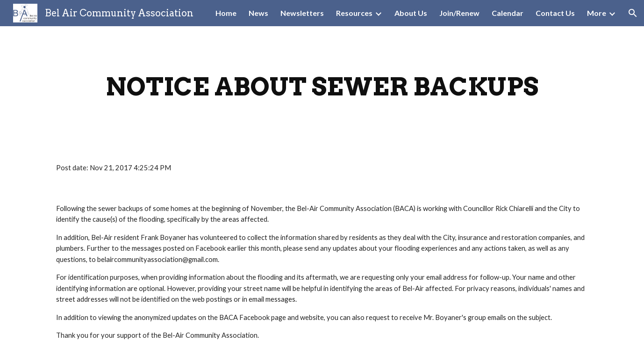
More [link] (597, 13)
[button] (633, 13)
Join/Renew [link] (459, 13)
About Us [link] (411, 13)
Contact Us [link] (555, 13)
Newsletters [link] (302, 13)
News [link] (258, 13)
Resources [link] (354, 13)
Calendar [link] (508, 13)
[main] (322, 87)
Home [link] (226, 13)
